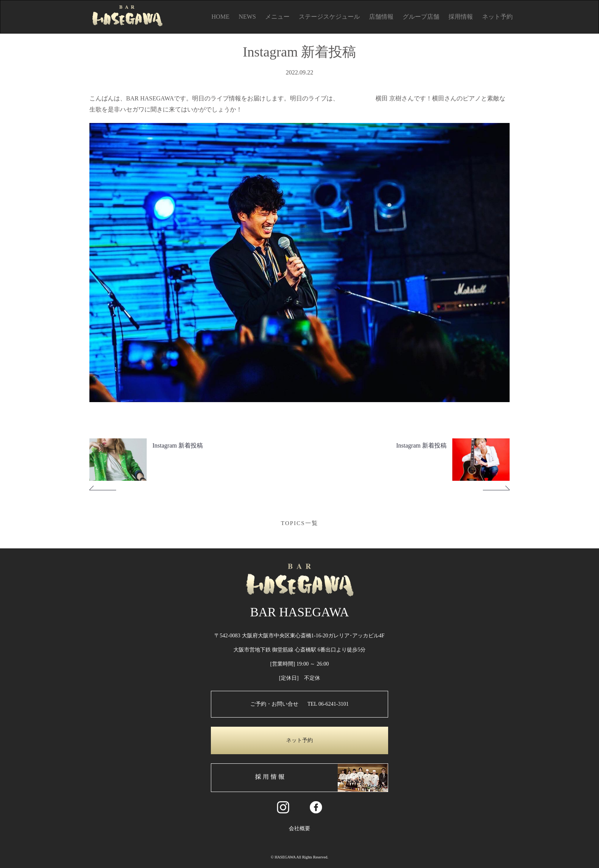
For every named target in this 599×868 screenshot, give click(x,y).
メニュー (277, 17)
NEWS (247, 17)
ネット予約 (497, 17)
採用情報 (461, 17)
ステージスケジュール (329, 17)
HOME (221, 17)
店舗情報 (381, 17)
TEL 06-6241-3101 (328, 704)
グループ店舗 (421, 17)
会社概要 (299, 828)
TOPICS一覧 (299, 523)
